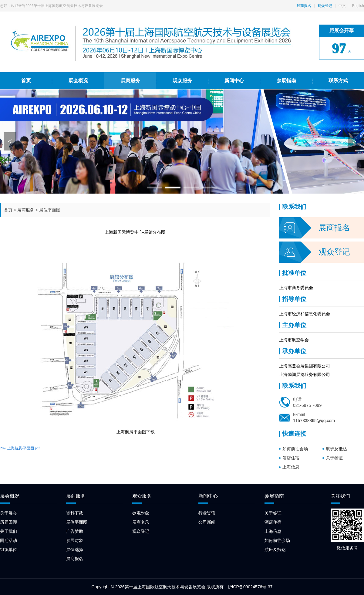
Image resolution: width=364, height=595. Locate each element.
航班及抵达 (336, 449)
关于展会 (8, 513)
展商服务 (26, 210)
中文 (342, 6)
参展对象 (75, 540)
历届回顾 (8, 522)
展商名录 (141, 522)
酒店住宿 (291, 458)
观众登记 (325, 6)
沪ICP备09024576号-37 (250, 587)
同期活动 (8, 540)
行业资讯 (207, 513)
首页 (8, 210)
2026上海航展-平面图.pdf (20, 448)
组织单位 (8, 549)
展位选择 (75, 549)
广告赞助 (75, 531)
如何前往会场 (295, 449)
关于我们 (8, 531)
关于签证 (334, 458)
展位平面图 (77, 522)
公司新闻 (207, 522)
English (358, 6)
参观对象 (141, 513)
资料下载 (75, 513)
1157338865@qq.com (314, 421)
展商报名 (304, 6)
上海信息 (291, 467)
